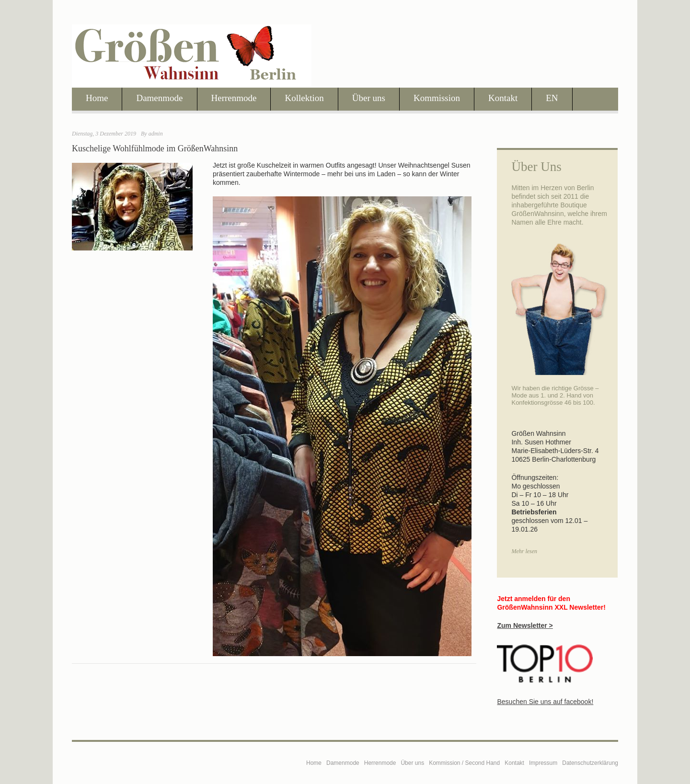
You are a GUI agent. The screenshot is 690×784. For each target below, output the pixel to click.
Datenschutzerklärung (590, 763)
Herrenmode (234, 98)
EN (552, 98)
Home (97, 98)
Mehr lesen (524, 551)
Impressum (543, 763)
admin (156, 134)
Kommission (437, 98)
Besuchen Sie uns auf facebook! (545, 702)
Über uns (369, 98)
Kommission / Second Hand (464, 763)
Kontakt (503, 98)
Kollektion (304, 98)
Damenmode (159, 98)
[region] (201, 426)
